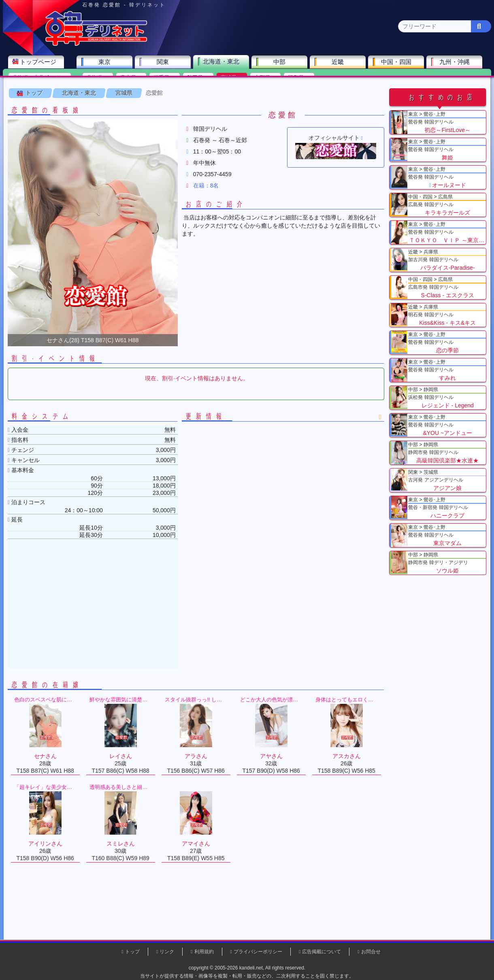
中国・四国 (397, 63)
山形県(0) (267, 79)
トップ (34, 101)
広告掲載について (322, 952)
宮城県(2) (233, 79)
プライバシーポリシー (258, 952)
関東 (164, 63)
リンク (167, 952)
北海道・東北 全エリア (41, 79)
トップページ (39, 63)
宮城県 (124, 101)
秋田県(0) (199, 79)
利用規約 (204, 952)
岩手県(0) (166, 79)
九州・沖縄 (456, 63)
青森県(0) (133, 79)
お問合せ (371, 952)
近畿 (339, 63)
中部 (281, 63)
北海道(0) (99, 79)
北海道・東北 (222, 63)
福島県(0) (300, 79)
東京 (106, 63)
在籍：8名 (207, 194)
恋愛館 (155, 101)
